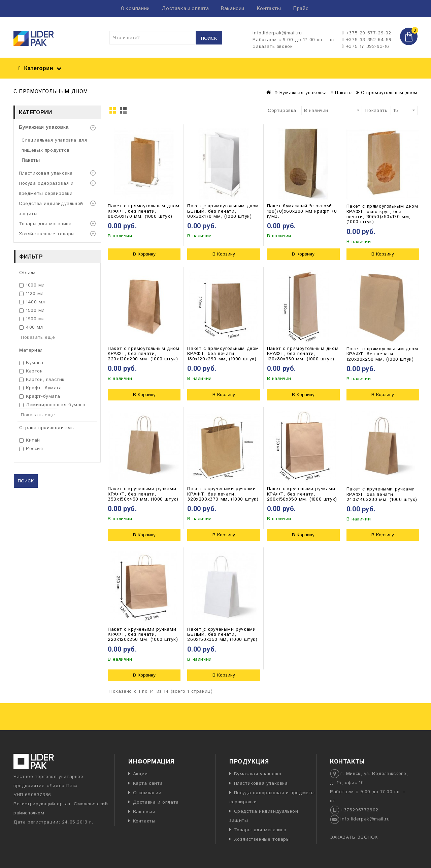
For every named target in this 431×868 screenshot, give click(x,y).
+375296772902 (359, 810)
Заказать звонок (273, 47)
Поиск (209, 38)
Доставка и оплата (185, 8)
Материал (31, 350)
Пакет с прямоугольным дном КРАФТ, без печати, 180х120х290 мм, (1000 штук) (223, 354)
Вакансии (233, 8)
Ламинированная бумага (52, 405)
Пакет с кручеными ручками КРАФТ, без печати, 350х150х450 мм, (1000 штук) (143, 494)
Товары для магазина (45, 224)
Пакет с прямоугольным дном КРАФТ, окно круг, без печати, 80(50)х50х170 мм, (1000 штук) (382, 214)
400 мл (31, 327)
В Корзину (144, 254)
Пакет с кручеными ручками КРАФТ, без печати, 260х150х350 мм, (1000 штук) (302, 494)
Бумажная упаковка (303, 93)
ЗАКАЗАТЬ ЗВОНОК (354, 837)
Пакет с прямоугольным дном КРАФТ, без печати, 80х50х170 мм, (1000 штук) (144, 211)
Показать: (368, 111)
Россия (31, 449)
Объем (27, 273)
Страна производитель (47, 428)
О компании (135, 8)
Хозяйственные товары (47, 234)
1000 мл (32, 285)
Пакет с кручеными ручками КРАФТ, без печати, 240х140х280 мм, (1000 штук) (382, 494)
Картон (31, 371)
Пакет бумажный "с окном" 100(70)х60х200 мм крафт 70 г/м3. (302, 211)
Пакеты (344, 93)
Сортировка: (283, 111)
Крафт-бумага (40, 396)
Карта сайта (148, 783)
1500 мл (32, 310)
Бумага (31, 363)
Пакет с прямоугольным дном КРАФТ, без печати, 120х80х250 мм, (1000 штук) (382, 354)
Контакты (269, 8)
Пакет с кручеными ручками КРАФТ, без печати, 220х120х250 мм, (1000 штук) (143, 635)
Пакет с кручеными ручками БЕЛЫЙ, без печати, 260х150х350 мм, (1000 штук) (222, 635)
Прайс (301, 8)
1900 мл (32, 319)
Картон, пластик (42, 380)
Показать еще (38, 337)
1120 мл (31, 294)
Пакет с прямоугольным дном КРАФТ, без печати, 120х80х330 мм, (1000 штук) (303, 354)
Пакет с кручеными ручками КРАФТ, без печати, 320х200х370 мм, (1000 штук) (223, 494)
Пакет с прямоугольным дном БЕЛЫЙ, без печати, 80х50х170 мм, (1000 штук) (223, 211)
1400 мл (32, 302)
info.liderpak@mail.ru (365, 819)
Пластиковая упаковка (46, 173)
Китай (30, 440)
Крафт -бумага (41, 388)
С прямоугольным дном (389, 93)
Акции (140, 774)
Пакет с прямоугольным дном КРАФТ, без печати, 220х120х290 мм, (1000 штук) (144, 354)
